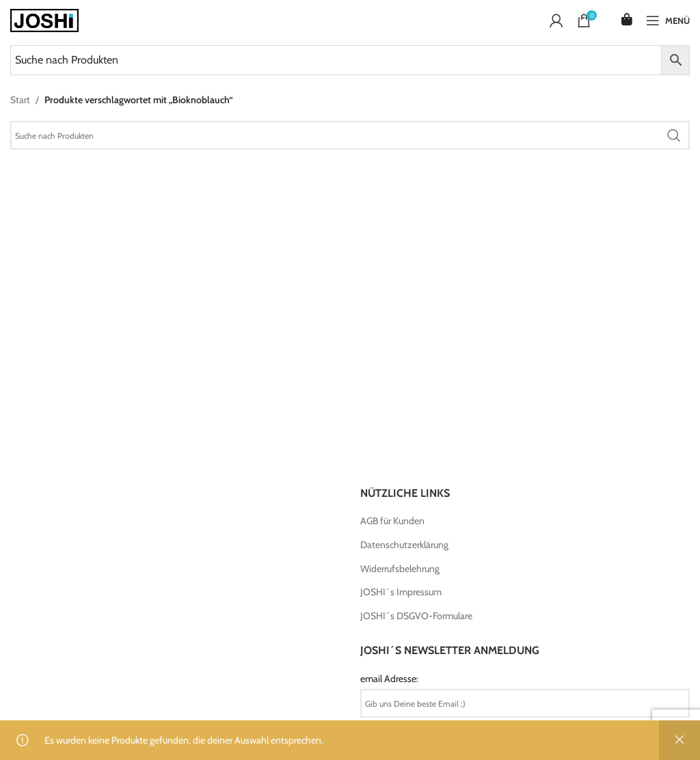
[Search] (350, 135)
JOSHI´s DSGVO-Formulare (416, 616)
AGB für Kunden (392, 521)
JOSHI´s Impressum (401, 592)
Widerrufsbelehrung (400, 569)
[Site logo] (44, 19)
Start (20, 100)
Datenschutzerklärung (404, 545)
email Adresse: (389, 679)
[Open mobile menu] (668, 21)
